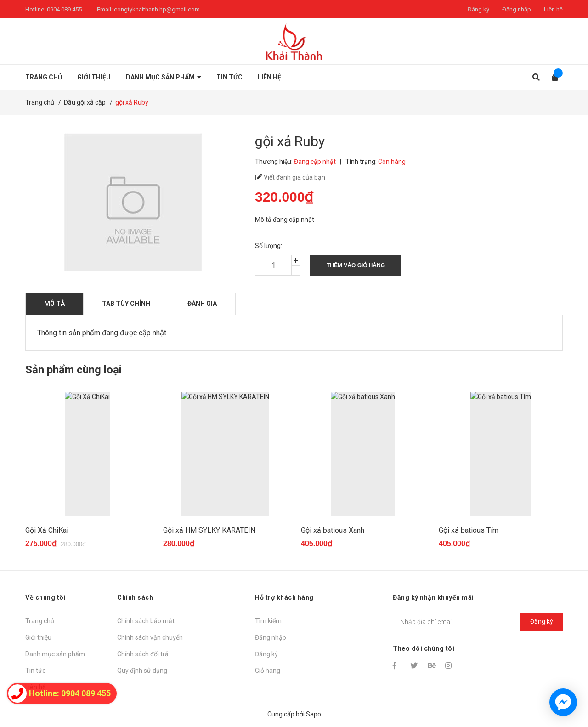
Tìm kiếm (268, 621)
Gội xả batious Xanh (333, 530)
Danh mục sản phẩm (55, 654)
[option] (87, 474)
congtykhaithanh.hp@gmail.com (157, 9)
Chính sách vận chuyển (150, 637)
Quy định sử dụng (142, 671)
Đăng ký (478, 9)
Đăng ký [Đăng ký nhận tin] (542, 621)
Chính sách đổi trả (143, 654)
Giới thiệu (38, 637)
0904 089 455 (64, 9)
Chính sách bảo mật (146, 621)
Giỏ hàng (268, 671)
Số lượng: (269, 246)
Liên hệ (553, 9)
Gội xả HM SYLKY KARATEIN (209, 530)
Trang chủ (40, 621)
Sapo (314, 714)
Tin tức (35, 671)
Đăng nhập (517, 9)
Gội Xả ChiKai (47, 530)
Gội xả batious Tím (469, 530)
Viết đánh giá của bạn (294, 177)
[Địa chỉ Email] (478, 622)
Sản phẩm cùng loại (73, 370)
